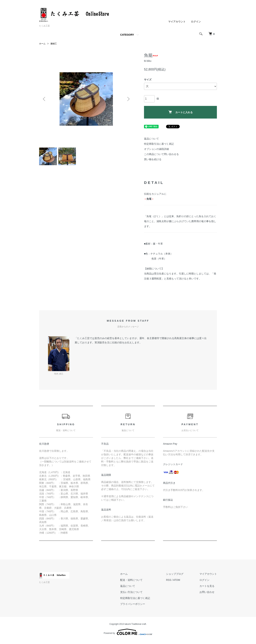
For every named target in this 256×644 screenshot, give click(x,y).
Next (128, 99)
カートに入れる (181, 112)
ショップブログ (175, 574)
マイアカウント (177, 22)
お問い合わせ (207, 592)
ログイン (196, 22)
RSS (169, 580)
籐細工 (54, 44)
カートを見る (207, 586)
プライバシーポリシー (133, 604)
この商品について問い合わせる (161, 154)
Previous (44, 99)
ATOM (177, 580)
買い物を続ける (153, 159)
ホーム (42, 44)
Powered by (128, 632)
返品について (151, 139)
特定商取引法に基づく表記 (159, 144)
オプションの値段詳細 (156, 149)
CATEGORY (127, 35)
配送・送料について (131, 580)
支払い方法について (131, 592)
